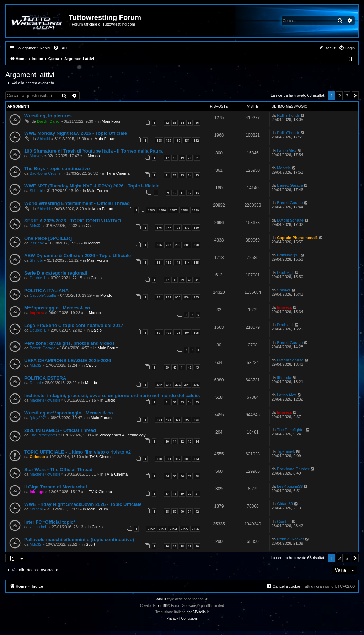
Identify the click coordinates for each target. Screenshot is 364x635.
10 (175, 193)
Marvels (36, 156)
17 (167, 158)
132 (196, 140)
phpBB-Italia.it (198, 612)
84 (182, 123)
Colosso (37, 457)
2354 (173, 529)
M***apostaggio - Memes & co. (58, 308)
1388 (184, 210)
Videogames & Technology (123, 435)
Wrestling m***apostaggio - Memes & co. (69, 413)
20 (189, 158)
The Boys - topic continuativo (57, 168)
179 (187, 227)
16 (167, 546)
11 (182, 193)
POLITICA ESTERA (45, 378)
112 (168, 262)
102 (168, 332)
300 (159, 459)
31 (167, 402)
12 (189, 193)
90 (182, 511)
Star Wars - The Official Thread (58, 469)
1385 (151, 210)
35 (197, 402)
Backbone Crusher (46, 173)
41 (197, 280)
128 (159, 140)
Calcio (91, 226)
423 (168, 385)
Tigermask (286, 451)
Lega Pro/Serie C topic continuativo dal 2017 (74, 325)
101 (159, 332)
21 (197, 158)
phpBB (162, 606)
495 (168, 420)
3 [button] (347, 96)
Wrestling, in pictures (48, 116)
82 (167, 123)
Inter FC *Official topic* (50, 522)
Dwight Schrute (290, 220)
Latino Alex (287, 150)
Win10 (161, 599)
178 (178, 227)
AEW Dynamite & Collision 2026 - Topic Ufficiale (77, 256)
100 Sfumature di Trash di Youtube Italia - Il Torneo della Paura (93, 151)
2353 (162, 529)
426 (196, 385)
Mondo (94, 156)
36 (182, 476)
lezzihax (37, 243)
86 (197, 123)
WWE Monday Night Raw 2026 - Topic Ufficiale (76, 133)
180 (196, 227)
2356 (195, 529)
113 (178, 262)
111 (159, 262)
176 (159, 227)
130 (178, 140)
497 (187, 420)
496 (178, 420)
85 (189, 123)
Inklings (37, 492)
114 (187, 262)
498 (196, 420)
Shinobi (44, 139)
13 (197, 193)
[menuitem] (60, 48)
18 (175, 158)
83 (175, 123)
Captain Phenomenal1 (297, 238)
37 (167, 280)
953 (178, 297)
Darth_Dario (48, 121)
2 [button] (339, 96)
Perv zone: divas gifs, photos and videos (69, 343)
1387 (173, 210)
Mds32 (35, 226)
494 (159, 420)
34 (189, 402)
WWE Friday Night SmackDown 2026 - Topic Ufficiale (83, 504)
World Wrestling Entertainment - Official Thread (77, 203)
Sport (90, 544)
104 (187, 332)
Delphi (35, 383)
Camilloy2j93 (288, 255)
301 (168, 459)
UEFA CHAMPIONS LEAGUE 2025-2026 (68, 361)
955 (196, 297)
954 (187, 297)
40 (189, 280)
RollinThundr (288, 115)
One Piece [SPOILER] (48, 238)
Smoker (284, 290)
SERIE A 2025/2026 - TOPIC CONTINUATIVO (73, 221)
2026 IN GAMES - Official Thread (60, 430)
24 (189, 175)
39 (182, 280)
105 (196, 332)
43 (197, 367)
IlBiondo (284, 377)
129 (168, 140)
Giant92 (284, 522)
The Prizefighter (43, 435)
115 (196, 262)
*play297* (38, 418)
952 (168, 297)
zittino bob (38, 527)
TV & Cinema (118, 173)
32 (175, 402)
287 (168, 245)
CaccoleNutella (43, 295)
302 (178, 459)
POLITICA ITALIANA (46, 290)
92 (197, 511)
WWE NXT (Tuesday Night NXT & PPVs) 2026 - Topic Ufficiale (92, 186)
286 (159, 245)
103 (178, 332)
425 (187, 385)
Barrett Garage (290, 185)
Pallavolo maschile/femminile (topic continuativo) (79, 539)
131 (187, 140)
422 (159, 385)
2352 (151, 529)
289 (187, 245)
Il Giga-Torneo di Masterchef (56, 487)
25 (197, 175)
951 (159, 297)
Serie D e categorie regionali (56, 273)
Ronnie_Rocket (290, 539)
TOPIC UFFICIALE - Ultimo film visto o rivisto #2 (77, 452)
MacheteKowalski (45, 400)
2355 (184, 529)
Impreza (37, 313)
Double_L (38, 278)
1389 (195, 210)
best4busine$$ (290, 486)
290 (196, 245)
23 (182, 175)
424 (178, 385)
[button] (355, 96)
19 (182, 158)
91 (189, 511)
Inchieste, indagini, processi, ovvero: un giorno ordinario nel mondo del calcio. (112, 395)
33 (182, 402)
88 (167, 511)
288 (178, 245)
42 (189, 367)
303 (187, 459)
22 (175, 175)
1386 (162, 210)
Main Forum (112, 121)
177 (168, 227)
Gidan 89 (285, 504)
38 (175, 280)
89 (175, 511)
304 (196, 459)
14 (197, 441)
